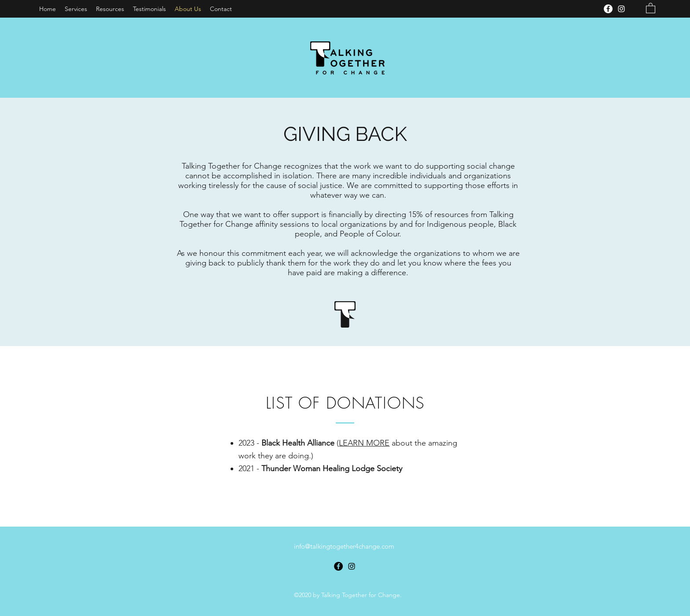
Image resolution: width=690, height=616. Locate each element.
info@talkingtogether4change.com (344, 546)
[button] (651, 8)
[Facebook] (608, 9)
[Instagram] (621, 9)
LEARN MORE (364, 443)
